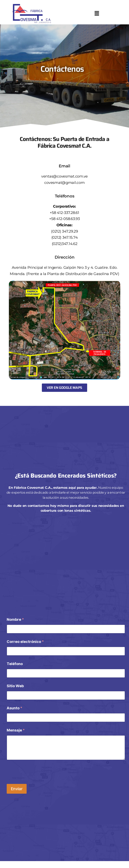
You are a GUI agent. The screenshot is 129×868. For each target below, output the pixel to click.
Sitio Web (15, 686)
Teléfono (15, 664)
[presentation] (38, 773)
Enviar (17, 789)
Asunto (14, 708)
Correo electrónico (25, 642)
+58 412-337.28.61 (64, 213)
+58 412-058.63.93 (64, 219)
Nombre (15, 619)
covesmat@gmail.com (64, 183)
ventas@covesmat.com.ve (64, 176)
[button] (97, 14)
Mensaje (16, 730)
